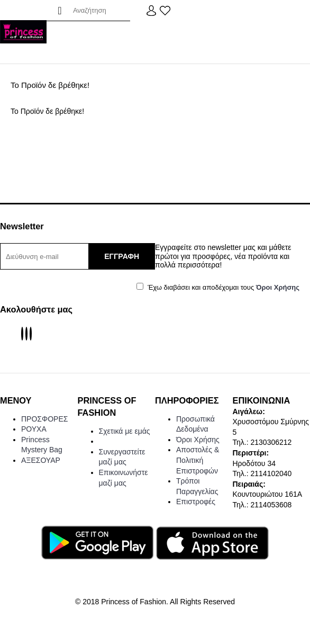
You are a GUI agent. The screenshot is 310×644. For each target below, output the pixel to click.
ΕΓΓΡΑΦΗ (122, 256)
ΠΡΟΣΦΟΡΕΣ (44, 419)
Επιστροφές (196, 502)
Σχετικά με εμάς (125, 431)
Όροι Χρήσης (198, 440)
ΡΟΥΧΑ (34, 429)
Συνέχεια (279, 144)
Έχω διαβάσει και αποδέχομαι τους (218, 287)
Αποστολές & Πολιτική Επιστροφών (198, 460)
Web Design (155, 631)
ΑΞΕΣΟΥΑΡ (41, 460)
